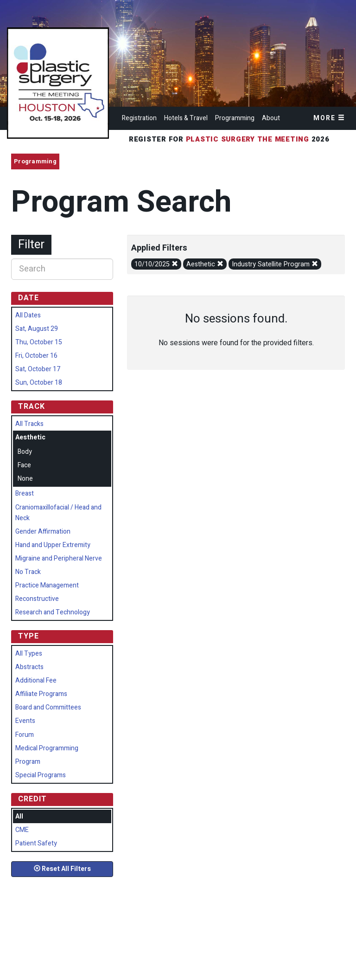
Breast (25, 493)
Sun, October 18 (39, 383)
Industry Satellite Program (275, 264)
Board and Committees (48, 707)
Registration (139, 118)
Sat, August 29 (37, 329)
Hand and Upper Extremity (53, 545)
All (19, 816)
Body (25, 452)
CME (22, 830)
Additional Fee (36, 680)
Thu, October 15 (39, 342)
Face (24, 465)
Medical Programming (47, 748)
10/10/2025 (156, 264)
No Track (28, 572)
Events (25, 721)
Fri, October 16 (36, 356)
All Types (29, 654)
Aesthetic (205, 264)
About (271, 118)
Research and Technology (53, 612)
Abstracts (29, 667)
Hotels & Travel (186, 118)
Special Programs (41, 775)
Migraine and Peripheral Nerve (59, 558)
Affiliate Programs (41, 694)
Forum (25, 735)
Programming (235, 118)
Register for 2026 (230, 139)
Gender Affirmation (43, 532)
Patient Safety (36, 843)
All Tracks (29, 424)
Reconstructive (37, 599)
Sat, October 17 (38, 369)
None (25, 479)
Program (28, 762)
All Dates (28, 315)
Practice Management (47, 585)
